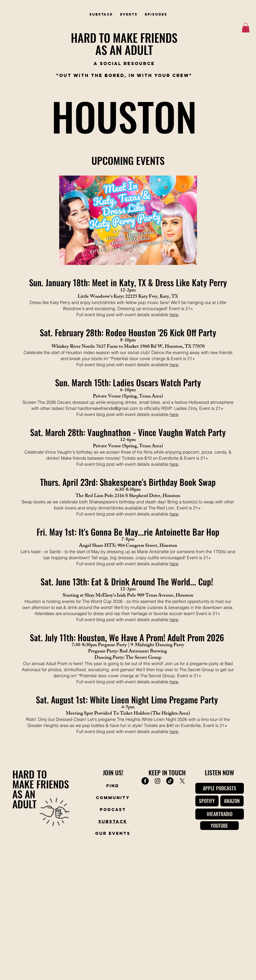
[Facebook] (145, 781)
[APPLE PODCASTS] (220, 788)
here (174, 315)
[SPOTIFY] (207, 801)
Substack (113, 821)
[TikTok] (170, 781)
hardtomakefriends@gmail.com (108, 408)
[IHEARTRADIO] (220, 814)
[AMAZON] (232, 801)
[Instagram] (157, 781)
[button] (246, 28)
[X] (182, 781)
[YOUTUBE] (219, 826)
